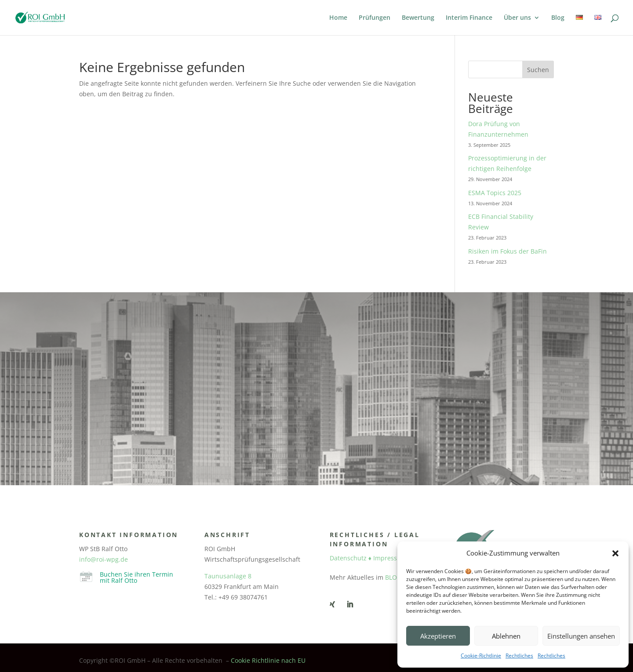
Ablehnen (506, 636)
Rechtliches (519, 656)
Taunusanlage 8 (228, 576)
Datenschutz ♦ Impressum (368, 558)
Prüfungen (375, 18)
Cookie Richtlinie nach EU (268, 660)
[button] (615, 553)
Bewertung (418, 18)
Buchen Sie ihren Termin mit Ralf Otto (136, 577)
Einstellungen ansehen (581, 636)
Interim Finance (469, 18)
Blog (558, 18)
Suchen (538, 70)
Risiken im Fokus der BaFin (507, 251)
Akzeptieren (438, 636)
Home (338, 18)
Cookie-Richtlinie (481, 656)
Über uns (517, 18)
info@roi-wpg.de (104, 559)
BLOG (393, 577)
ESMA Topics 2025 (495, 193)
